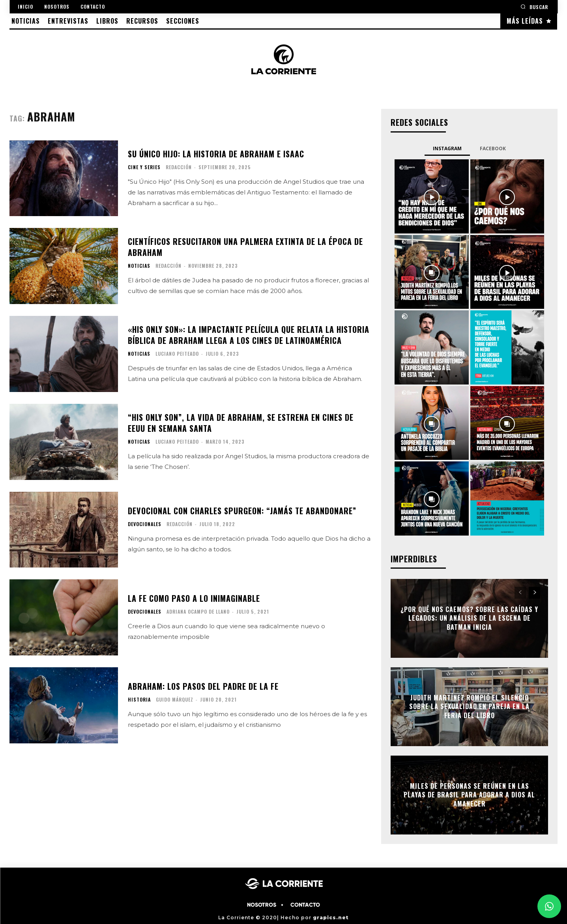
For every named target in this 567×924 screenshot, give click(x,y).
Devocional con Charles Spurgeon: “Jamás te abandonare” (242, 511)
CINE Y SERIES (144, 167)
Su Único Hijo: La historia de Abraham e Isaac (216, 154)
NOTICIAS (139, 266)
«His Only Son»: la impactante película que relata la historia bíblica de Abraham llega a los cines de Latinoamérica (249, 335)
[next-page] (534, 593)
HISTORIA (139, 700)
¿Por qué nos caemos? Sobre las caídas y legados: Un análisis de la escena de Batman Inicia (469, 618)
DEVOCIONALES (145, 524)
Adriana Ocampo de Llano (198, 611)
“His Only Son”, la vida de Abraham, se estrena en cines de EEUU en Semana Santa (241, 423)
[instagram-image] (432, 196)
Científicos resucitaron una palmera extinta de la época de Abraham (245, 247)
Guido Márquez (175, 699)
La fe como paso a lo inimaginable (194, 598)
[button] (534, 7)
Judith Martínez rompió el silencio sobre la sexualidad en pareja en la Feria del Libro (469, 707)
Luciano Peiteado (177, 354)
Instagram (447, 148)
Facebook (493, 148)
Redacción (179, 167)
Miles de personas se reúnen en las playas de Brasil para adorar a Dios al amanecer (469, 795)
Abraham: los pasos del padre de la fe (203, 686)
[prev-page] (520, 593)
